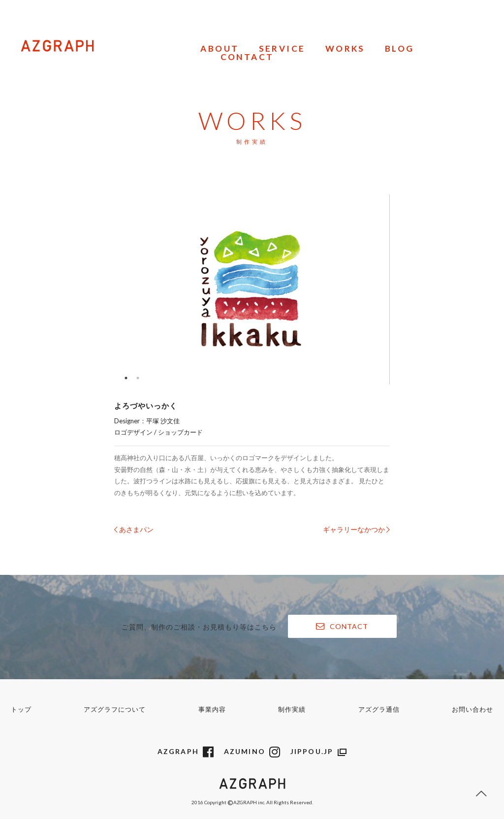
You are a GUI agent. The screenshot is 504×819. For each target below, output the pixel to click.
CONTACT (247, 57)
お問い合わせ (472, 709)
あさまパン (134, 529)
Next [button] (418, 289)
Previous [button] (86, 289)
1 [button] (126, 378)
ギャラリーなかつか (356, 529)
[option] (252, 289)
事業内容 (212, 709)
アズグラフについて (115, 709)
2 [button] (138, 378)
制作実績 (292, 709)
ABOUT (220, 49)
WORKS (345, 49)
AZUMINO (252, 751)
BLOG (400, 49)
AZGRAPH (186, 751)
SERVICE (282, 49)
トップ (21, 709)
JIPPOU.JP (318, 751)
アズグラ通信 (379, 709)
